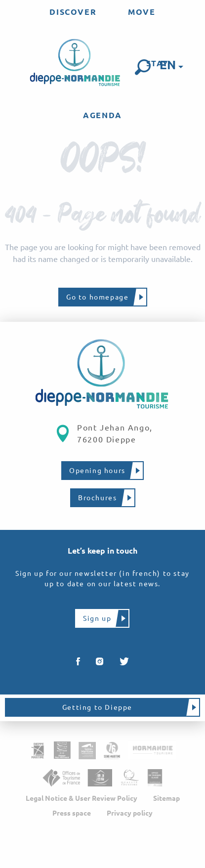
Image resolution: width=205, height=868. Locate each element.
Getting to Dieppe (97, 707)
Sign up (97, 618)
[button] (143, 67)
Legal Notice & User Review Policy (82, 798)
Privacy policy (130, 813)
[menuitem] (73, 12)
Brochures (97, 498)
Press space (72, 813)
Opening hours (97, 471)
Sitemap (166, 798)
